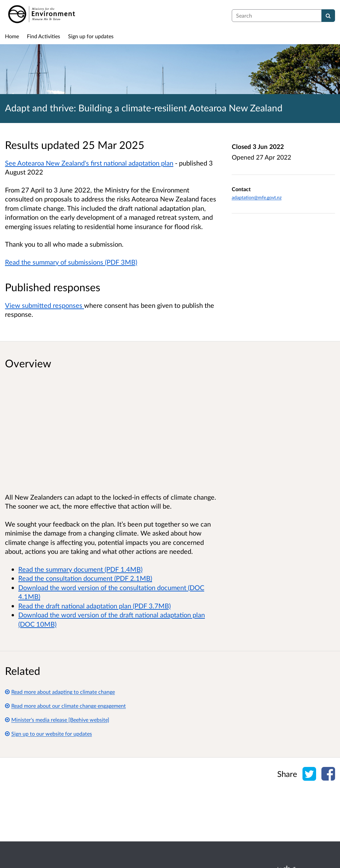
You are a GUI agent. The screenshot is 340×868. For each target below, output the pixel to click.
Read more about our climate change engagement (65, 706)
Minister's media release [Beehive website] (57, 720)
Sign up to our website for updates (48, 734)
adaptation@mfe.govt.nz (257, 197)
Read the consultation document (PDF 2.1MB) (85, 578)
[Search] (328, 16)
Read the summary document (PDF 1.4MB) (80, 569)
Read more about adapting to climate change (60, 692)
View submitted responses (44, 305)
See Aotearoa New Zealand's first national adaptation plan (89, 163)
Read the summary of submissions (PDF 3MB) (71, 262)
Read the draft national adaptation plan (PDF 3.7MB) (94, 606)
